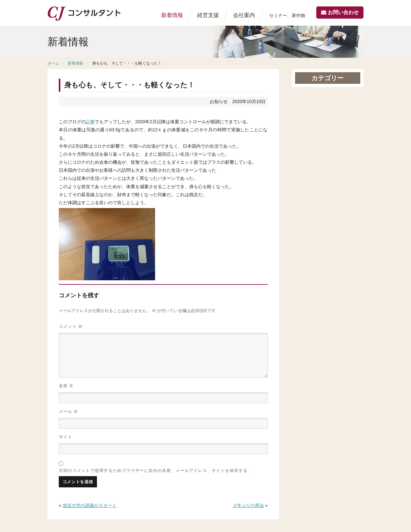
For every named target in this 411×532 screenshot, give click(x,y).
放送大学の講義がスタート (90, 505)
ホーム (53, 63)
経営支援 (208, 15)
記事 (90, 122)
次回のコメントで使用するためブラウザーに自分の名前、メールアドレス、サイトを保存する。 (155, 470)
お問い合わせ (343, 12)
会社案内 (244, 15)
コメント (71, 326)
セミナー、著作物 (287, 15)
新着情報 (172, 15)
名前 (66, 386)
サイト (66, 437)
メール (68, 411)
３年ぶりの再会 (248, 505)
